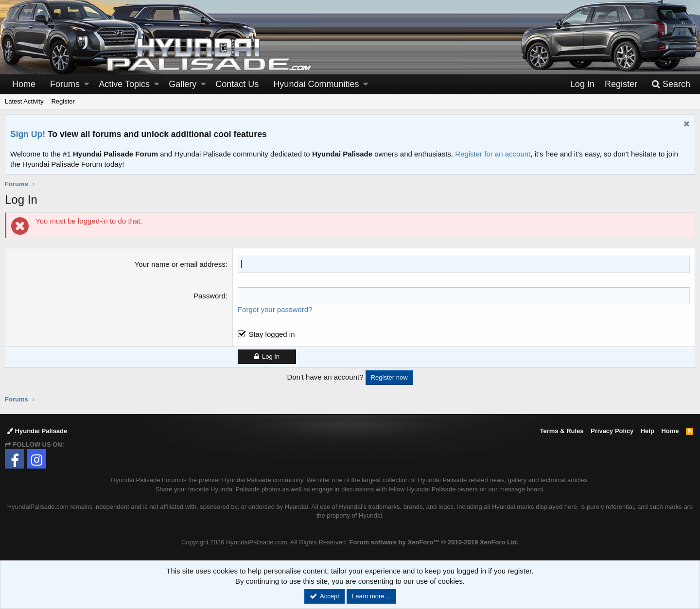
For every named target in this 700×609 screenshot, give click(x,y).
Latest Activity (24, 101)
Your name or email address (180, 264)
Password (210, 296)
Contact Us (237, 84)
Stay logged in (271, 334)
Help (647, 431)
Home (24, 84)
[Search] (671, 84)
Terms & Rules (561, 431)
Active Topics (124, 84)
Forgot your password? (275, 309)
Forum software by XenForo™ (434, 542)
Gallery (183, 84)
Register (63, 101)
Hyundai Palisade (37, 431)
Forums (65, 84)
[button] (87, 84)
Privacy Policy (612, 431)
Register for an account (493, 154)
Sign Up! (28, 134)
